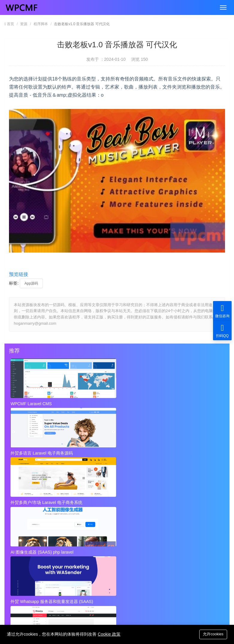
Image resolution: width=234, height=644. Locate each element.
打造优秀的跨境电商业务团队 (145, 533)
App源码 (31, 283)
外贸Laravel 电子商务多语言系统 (184, 452)
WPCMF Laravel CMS (32, 404)
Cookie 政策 (109, 634)
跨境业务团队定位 (31, 509)
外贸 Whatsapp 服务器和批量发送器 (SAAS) (116, 452)
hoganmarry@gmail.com (118, 589)
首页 (10, 24)
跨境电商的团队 (29, 533)
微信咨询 (222, 311)
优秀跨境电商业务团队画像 (143, 521)
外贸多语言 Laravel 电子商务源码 (114, 404)
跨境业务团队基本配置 (35, 521)
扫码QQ (222, 331)
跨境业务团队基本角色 (138, 509)
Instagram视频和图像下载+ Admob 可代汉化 (159, 557)
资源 (24, 24)
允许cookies (212, 634)
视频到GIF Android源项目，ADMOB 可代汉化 (56, 557)
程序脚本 (41, 24)
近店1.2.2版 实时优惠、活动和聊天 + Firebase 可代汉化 (56, 545)
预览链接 (19, 274)
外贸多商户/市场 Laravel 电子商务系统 (187, 404)
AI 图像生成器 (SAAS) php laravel (43, 452)
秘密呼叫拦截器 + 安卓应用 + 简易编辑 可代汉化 (159, 545)
